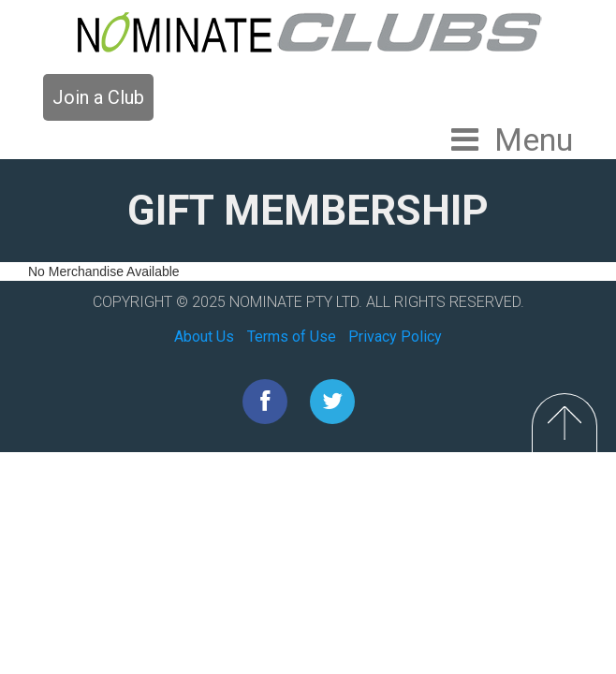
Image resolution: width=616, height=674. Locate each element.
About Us (204, 337)
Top (565, 423)
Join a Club (98, 97)
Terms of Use (292, 337)
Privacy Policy (395, 337)
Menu (534, 139)
